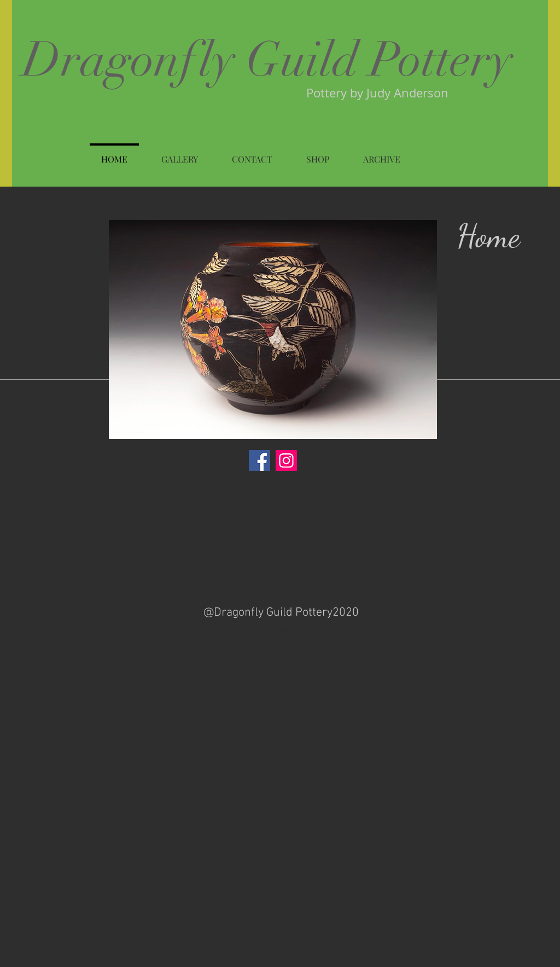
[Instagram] (286, 461)
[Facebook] (259, 461)
